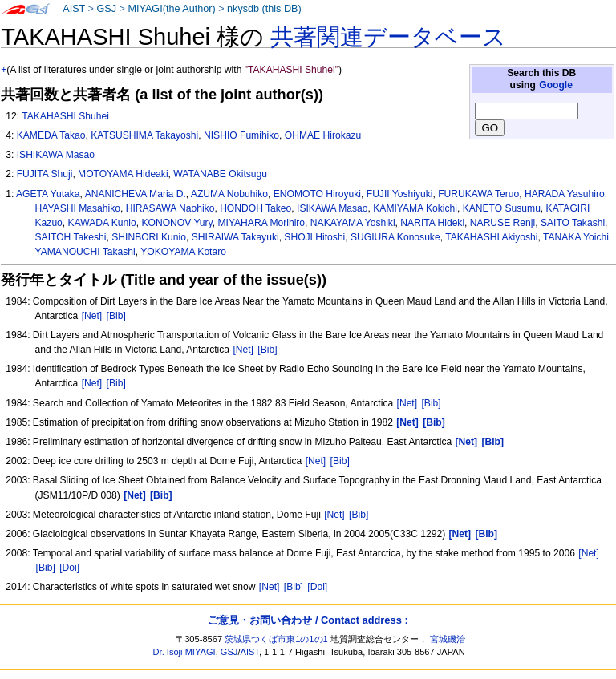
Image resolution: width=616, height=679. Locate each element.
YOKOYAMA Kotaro (183, 252)
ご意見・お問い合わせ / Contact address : (308, 620)
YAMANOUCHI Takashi (85, 252)
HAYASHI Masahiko (78, 208)
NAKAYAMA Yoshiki (353, 223)
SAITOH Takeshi (71, 237)
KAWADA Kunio (102, 223)
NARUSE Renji (503, 223)
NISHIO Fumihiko (241, 135)
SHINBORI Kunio (149, 237)
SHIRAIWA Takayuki (235, 237)
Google (556, 85)
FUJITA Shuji (45, 174)
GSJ (106, 9)
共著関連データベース (388, 37)
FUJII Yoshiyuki (400, 194)
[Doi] (69, 568)
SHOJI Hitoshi (314, 237)
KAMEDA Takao (51, 135)
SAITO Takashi (573, 223)
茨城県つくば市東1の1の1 (276, 639)
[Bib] (116, 316)
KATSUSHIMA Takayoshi (144, 135)
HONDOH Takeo (255, 208)
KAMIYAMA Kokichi (415, 208)
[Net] (92, 316)
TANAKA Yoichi (576, 237)
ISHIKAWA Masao (56, 155)
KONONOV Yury (176, 223)
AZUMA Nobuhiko (229, 194)
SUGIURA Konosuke (395, 237)
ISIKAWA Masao (332, 208)
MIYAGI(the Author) (171, 9)
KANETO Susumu (502, 208)
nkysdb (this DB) (264, 9)
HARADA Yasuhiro (565, 194)
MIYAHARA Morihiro (261, 223)
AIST (74, 9)
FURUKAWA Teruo (478, 194)
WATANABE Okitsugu (220, 174)
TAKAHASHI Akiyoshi (491, 237)
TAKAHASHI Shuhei (65, 116)
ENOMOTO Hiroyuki (317, 194)
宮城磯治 (448, 639)
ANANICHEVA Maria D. (136, 194)
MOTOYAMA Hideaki (123, 174)
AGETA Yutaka (48, 194)
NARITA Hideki (432, 223)
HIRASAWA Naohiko (170, 208)
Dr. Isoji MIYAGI (184, 652)
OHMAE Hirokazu (323, 135)
